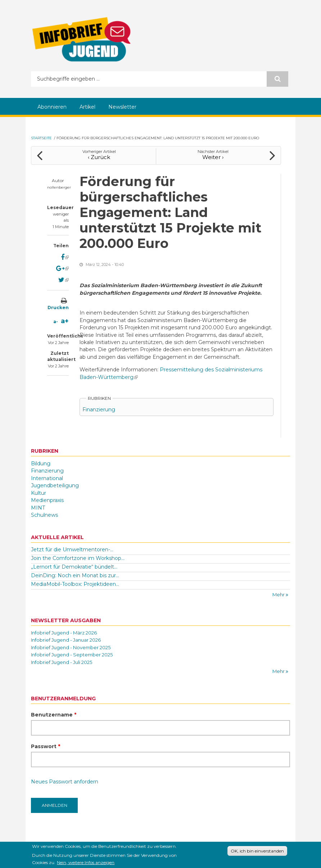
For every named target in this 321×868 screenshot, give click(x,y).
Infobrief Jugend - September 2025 (72, 655)
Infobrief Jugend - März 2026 (64, 633)
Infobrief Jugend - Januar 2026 (66, 640)
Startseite (41, 138)
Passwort (46, 746)
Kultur (39, 493)
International (47, 478)
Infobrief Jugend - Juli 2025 (62, 662)
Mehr (279, 595)
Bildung (41, 464)
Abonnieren (52, 107)
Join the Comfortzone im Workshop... (78, 558)
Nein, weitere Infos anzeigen (86, 864)
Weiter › (213, 157)
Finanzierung (99, 410)
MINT (38, 508)
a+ (65, 321)
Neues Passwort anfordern (65, 782)
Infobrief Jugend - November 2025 (71, 647)
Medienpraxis (47, 500)
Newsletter (122, 107)
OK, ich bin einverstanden (257, 852)
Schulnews (44, 515)
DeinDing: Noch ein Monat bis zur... (75, 575)
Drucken (58, 308)
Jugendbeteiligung (55, 485)
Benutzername (54, 715)
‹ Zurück (99, 157)
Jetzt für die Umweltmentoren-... (72, 550)
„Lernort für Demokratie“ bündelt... (74, 567)
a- (56, 322)
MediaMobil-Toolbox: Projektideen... (75, 584)
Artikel (87, 107)
